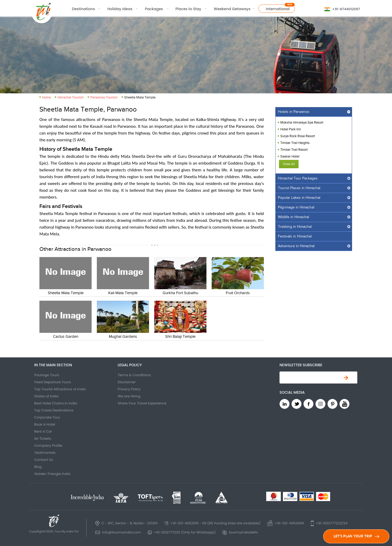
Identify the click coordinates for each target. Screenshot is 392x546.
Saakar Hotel (290, 156)
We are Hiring (129, 396)
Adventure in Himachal (296, 246)
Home (46, 97)
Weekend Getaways (232, 9)
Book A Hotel (45, 424)
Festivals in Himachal (295, 236)
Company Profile (48, 446)
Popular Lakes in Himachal (299, 198)
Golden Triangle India (52, 474)
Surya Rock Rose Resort (298, 136)
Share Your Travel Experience (142, 403)
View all (289, 164)
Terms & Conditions (134, 375)
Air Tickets (43, 438)
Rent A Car (43, 431)
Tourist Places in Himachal (299, 188)
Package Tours (47, 375)
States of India (46, 396)
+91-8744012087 (346, 9)
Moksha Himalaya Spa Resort (302, 123)
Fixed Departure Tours (53, 382)
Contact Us (44, 460)
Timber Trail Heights (295, 143)
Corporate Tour (47, 417)
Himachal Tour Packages (298, 178)
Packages (154, 9)
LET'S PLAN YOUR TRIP (356, 536)
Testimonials (45, 453)
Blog (38, 467)
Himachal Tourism (71, 97)
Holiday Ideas (120, 9)
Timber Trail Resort (294, 150)
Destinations (84, 9)
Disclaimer (127, 382)
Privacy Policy (129, 389)
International (278, 9)
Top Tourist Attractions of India (60, 389)
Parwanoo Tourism (104, 97)
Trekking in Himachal (295, 227)
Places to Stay (188, 9)
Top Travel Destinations (54, 410)
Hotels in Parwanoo (294, 112)
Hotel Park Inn (291, 129)
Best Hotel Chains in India (56, 403)
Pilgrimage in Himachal (296, 207)
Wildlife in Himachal (293, 217)
